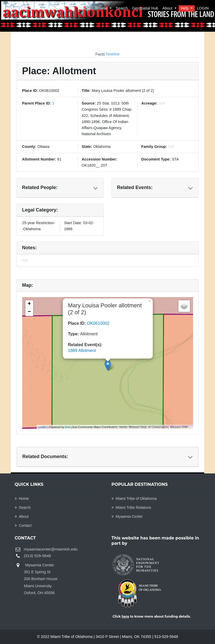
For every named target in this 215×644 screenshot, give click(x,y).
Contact (23, 525)
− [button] (29, 312)
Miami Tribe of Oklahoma (134, 499)
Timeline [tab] (112, 54)
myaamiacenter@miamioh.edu (51, 549)
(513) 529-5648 (38, 556)
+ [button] (29, 304)
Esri (68, 427)
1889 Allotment (82, 351)
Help (185, 8)
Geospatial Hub (145, 8)
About (168, 8)
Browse (102, 8)
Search (122, 8)
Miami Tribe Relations (132, 507)
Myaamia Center (127, 516)
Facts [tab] (100, 54)
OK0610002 (98, 323)
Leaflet (42, 427)
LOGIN (203, 8)
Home (85, 8)
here (125, 616)
